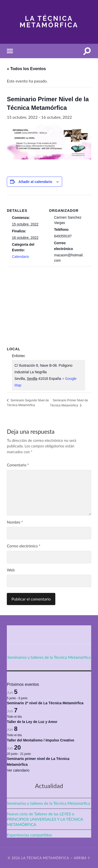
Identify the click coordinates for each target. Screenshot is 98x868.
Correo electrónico (24, 546)
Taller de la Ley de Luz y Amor (32, 722)
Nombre (15, 522)
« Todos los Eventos (26, 69)
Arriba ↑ (82, 858)
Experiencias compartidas (29, 835)
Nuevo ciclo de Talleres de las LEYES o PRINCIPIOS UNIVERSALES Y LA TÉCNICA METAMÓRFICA (45, 819)
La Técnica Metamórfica (49, 22)
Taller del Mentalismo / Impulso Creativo (41, 740)
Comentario (18, 465)
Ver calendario (18, 770)
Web (11, 570)
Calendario (20, 257)
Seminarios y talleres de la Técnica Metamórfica (49, 657)
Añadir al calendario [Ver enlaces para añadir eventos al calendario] (35, 182)
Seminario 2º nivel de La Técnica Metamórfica (45, 703)
